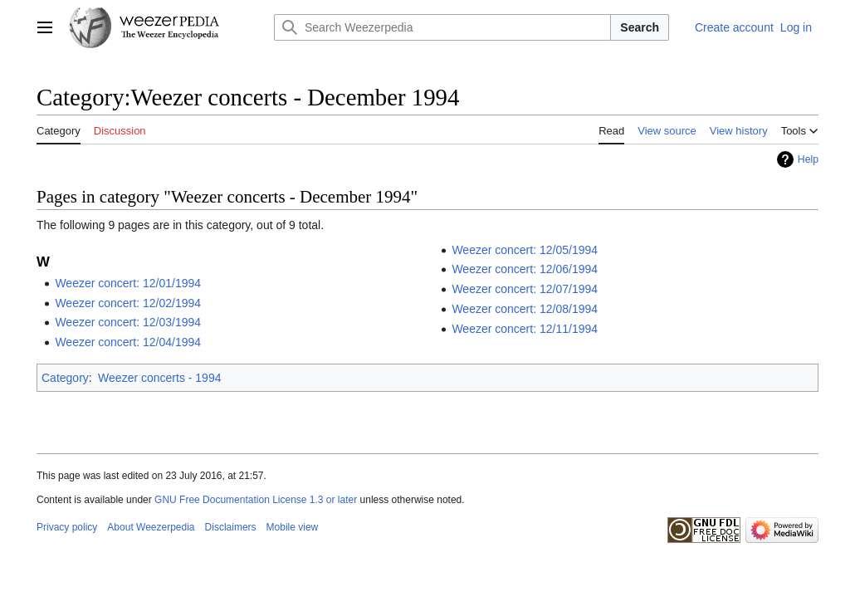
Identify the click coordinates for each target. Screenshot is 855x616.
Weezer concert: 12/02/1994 (128, 303)
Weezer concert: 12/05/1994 (525, 250)
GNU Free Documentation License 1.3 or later (256, 500)
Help (808, 159)
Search (640, 27)
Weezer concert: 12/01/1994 (128, 283)
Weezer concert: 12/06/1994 (525, 269)
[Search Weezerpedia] (442, 27)
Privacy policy (67, 527)
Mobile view (293, 527)
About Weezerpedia (151, 527)
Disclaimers (231, 527)
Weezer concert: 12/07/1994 (525, 289)
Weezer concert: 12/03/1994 (128, 322)
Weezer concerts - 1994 (159, 378)
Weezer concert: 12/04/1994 (128, 342)
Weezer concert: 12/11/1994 (525, 329)
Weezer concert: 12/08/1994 (525, 309)
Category (65, 378)
